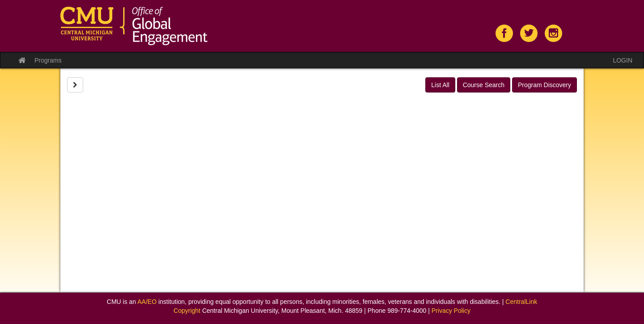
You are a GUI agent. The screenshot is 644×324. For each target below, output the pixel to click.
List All (440, 85)
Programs (48, 60)
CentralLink (521, 302)
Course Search (484, 85)
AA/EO (147, 302)
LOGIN (623, 60)
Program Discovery (544, 85)
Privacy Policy (451, 311)
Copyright (187, 311)
